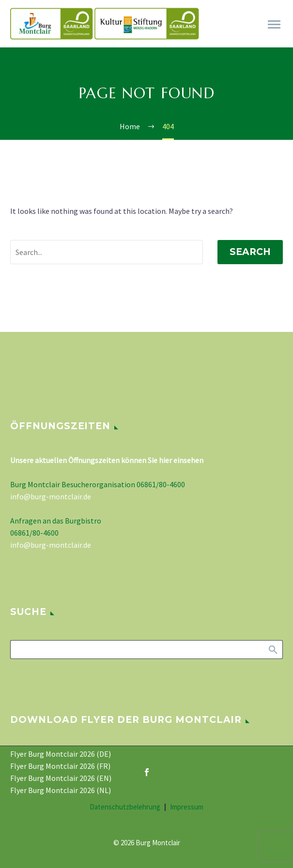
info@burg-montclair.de (51, 496)
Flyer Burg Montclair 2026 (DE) (61, 754)
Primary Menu (274, 24)
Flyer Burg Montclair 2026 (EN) (61, 778)
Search (250, 252)
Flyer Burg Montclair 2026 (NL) (61, 790)
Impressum (187, 807)
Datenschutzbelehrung (125, 807)
